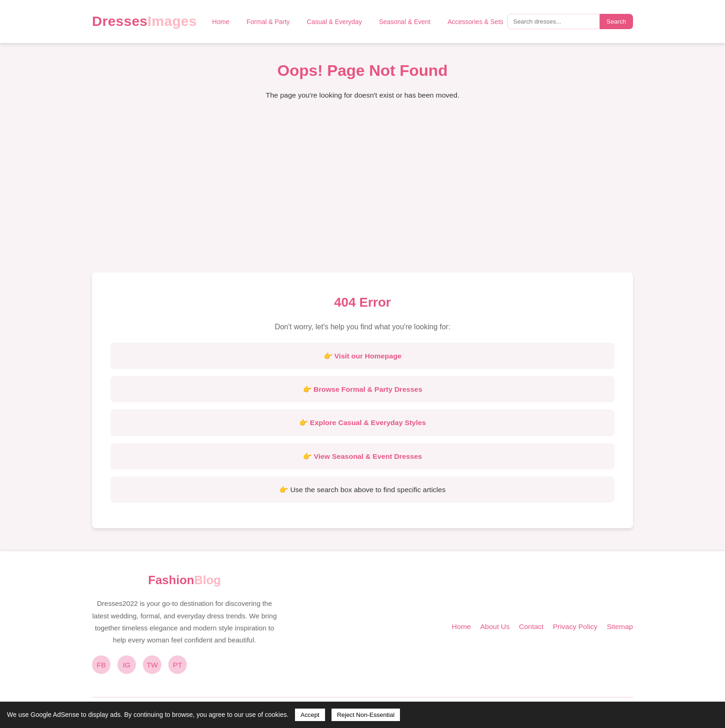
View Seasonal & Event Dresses (368, 456)
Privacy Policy (575, 626)
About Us (495, 626)
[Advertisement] (362, 194)
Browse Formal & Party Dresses (368, 389)
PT (178, 665)
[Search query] (553, 22)
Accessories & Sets (476, 22)
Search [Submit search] (616, 22)
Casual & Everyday (335, 22)
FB (101, 665)
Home (221, 22)
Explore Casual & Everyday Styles (368, 423)
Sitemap (620, 626)
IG (127, 665)
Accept (310, 715)
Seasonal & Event (405, 22)
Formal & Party (268, 22)
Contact (531, 626)
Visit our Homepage (368, 356)
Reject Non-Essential (366, 715)
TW (152, 665)
